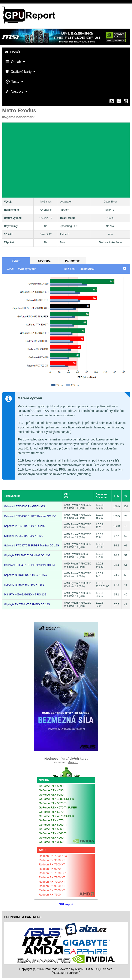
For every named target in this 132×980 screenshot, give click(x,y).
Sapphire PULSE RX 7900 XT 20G (24, 536)
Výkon (16, 261)
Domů (13, 52)
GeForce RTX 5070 (51, 812)
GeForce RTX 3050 (51, 842)
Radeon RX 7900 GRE (53, 873)
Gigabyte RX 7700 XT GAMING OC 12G (27, 604)
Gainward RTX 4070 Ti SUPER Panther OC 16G (31, 546)
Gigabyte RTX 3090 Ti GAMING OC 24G (27, 555)
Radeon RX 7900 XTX (53, 856)
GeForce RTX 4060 (51, 838)
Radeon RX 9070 (50, 869)
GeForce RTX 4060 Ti (53, 833)
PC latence (72, 261)
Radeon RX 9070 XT (52, 860)
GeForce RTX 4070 (51, 820)
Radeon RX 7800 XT (52, 877)
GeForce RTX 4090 (51, 790)
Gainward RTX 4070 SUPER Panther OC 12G (30, 565)
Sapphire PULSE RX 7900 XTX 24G (25, 526)
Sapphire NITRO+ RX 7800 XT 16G (24, 585)
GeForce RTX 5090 (51, 786)
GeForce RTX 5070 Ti (53, 803)
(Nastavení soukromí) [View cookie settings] (66, 973)
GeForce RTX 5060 (51, 829)
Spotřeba (44, 261)
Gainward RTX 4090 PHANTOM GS (25, 506)
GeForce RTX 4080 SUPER (56, 799)
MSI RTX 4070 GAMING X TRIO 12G (25, 595)
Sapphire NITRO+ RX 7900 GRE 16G (25, 575)
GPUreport (66, 904)
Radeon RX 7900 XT (52, 864)
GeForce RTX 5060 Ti (53, 825)
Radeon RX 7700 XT (52, 882)
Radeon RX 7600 (50, 895)
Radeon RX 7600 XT (52, 890)
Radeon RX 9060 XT (52, 886)
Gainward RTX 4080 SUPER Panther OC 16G (30, 516)
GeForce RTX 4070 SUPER (56, 816)
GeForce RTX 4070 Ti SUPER (58, 807)
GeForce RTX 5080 (51, 795)
